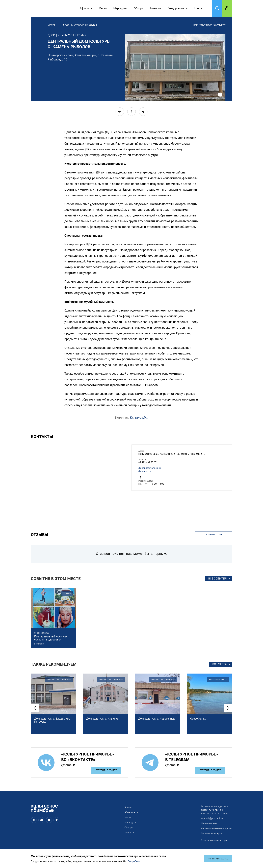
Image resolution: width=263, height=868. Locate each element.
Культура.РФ (139, 418)
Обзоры (129, 827)
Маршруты (130, 822)
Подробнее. (134, 861)
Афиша (128, 807)
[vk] (120, 112)
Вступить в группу (106, 770)
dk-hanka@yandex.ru (150, 468)
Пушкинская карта (211, 833)
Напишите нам (209, 823)
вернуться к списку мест (209, 25)
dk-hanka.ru (145, 471)
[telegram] (143, 112)
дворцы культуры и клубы (80, 25)
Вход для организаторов (215, 840)
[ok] (131, 112)
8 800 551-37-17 (212, 810)
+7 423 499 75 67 (147, 462)
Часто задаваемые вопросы (217, 828)
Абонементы (131, 812)
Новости (129, 832)
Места (51, 25)
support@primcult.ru (212, 818)
